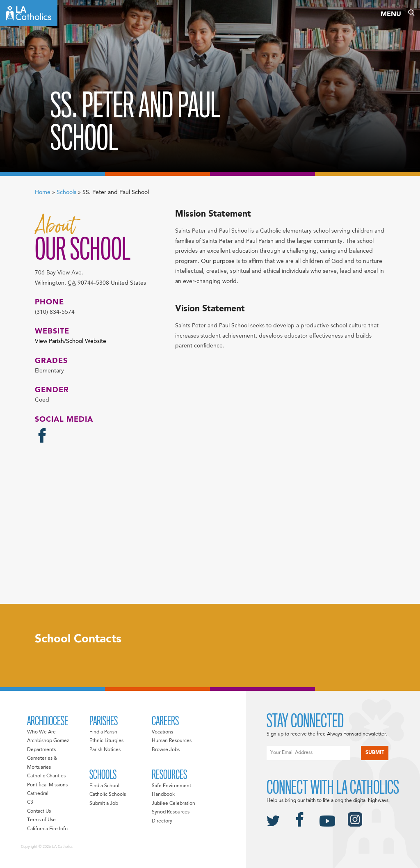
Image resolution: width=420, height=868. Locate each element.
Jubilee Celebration (173, 804)
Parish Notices (105, 750)
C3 (30, 802)
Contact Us (39, 811)
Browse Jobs (166, 750)
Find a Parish (103, 732)
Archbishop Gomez (48, 741)
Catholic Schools (108, 795)
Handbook (163, 795)
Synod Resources (171, 812)
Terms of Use (41, 820)
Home (43, 192)
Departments (41, 750)
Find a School (104, 786)
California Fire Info (47, 829)
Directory (162, 821)
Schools (66, 192)
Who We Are (41, 732)
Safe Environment (171, 786)
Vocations (162, 732)
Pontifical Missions (47, 785)
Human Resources (172, 741)
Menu (391, 14)
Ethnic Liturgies (106, 741)
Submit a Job (104, 804)
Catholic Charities (46, 776)
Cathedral (38, 794)
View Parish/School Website (71, 341)
